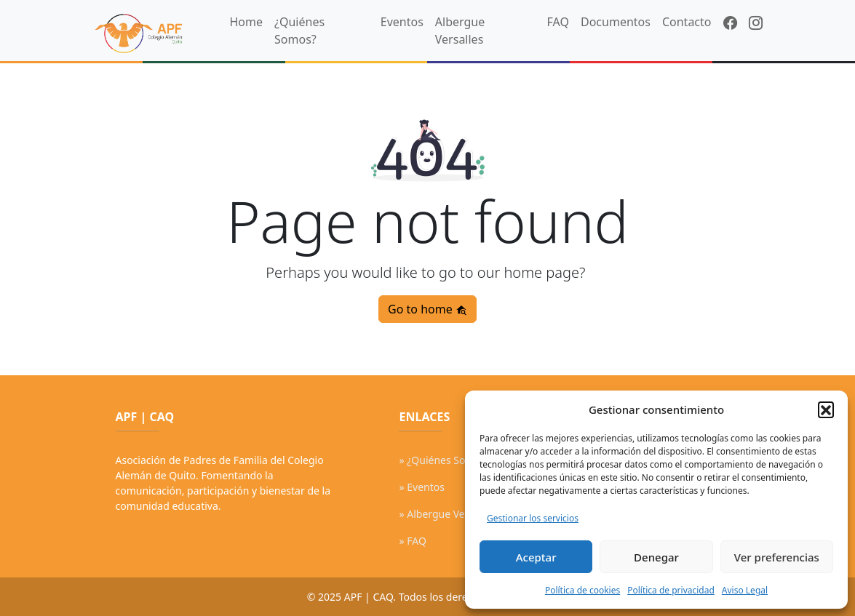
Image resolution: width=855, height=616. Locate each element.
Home (247, 22)
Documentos (616, 22)
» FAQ (412, 541)
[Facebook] (730, 24)
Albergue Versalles (460, 31)
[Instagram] (756, 24)
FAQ (558, 22)
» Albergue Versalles (447, 514)
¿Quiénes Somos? (299, 31)
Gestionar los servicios (533, 518)
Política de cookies (582, 590)
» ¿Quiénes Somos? (444, 460)
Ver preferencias (777, 557)
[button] (826, 409)
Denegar (656, 557)
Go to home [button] (428, 309)
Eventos (402, 22)
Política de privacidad (671, 590)
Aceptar (536, 557)
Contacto (687, 22)
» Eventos (421, 487)
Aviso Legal (745, 590)
